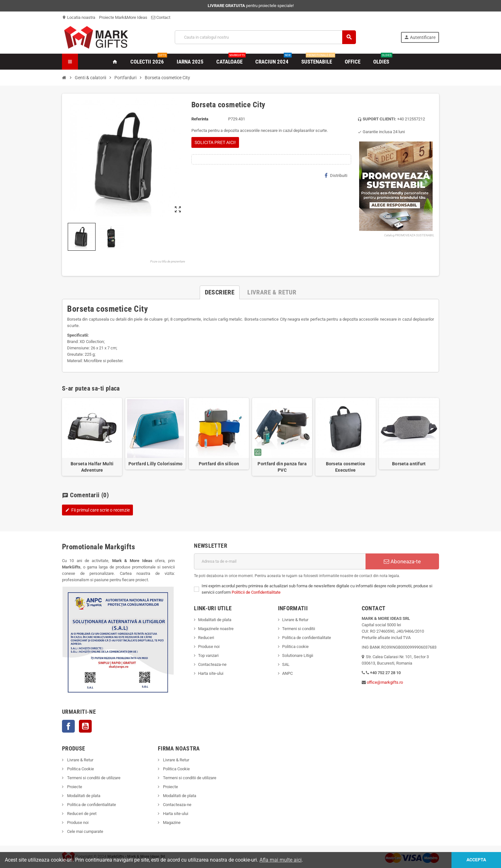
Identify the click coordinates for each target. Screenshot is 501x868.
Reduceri (206, 638)
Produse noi (209, 647)
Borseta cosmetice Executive (346, 467)
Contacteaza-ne (212, 664)
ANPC (287, 673)
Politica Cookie (80, 769)
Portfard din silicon (219, 464)
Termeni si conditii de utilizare (93, 778)
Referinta (200, 119)
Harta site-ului (211, 673)
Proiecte (74, 787)
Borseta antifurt (409, 464)
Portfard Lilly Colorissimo (155, 464)
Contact (161, 17)
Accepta (476, 860)
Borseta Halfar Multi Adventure (92, 467)
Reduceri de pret (81, 814)
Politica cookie (295, 647)
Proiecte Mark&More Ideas (123, 17)
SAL (286, 664)
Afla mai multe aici (281, 860)
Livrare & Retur (295, 620)
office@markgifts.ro (385, 682)
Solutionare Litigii (298, 655)
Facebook (68, 726)
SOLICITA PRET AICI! (215, 142)
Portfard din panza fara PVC (282, 467)
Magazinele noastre (216, 629)
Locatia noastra (79, 17)
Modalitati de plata (215, 620)
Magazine (171, 822)
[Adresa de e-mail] (280, 561)
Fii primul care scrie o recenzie (97, 510)
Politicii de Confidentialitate (256, 592)
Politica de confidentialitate (307, 638)
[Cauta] (265, 37)
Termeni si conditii (299, 629)
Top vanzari (208, 655)
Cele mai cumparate (85, 831)
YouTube (85, 726)
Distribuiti (336, 175)
